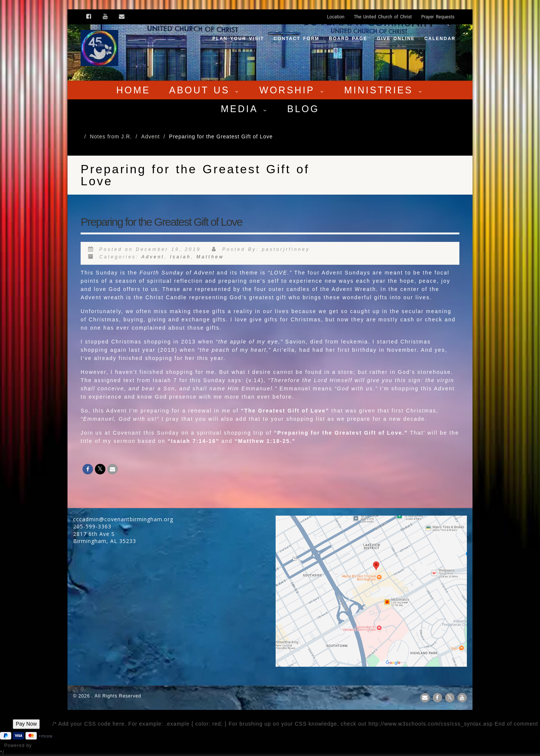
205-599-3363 (92, 526)
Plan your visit (238, 39)
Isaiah (180, 257)
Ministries (384, 90)
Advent (153, 257)
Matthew (210, 257)
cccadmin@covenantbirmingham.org (123, 519)
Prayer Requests (438, 17)
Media (245, 109)
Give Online (396, 39)
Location (336, 17)
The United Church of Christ (383, 17)
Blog (303, 109)
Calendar (440, 39)
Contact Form (296, 39)
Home (133, 90)
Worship (292, 90)
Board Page (348, 39)
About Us (205, 90)
